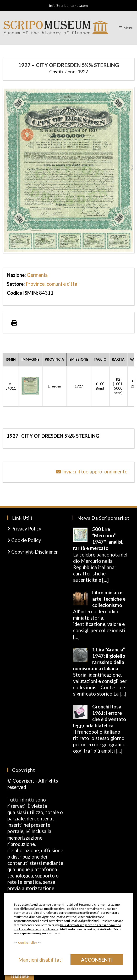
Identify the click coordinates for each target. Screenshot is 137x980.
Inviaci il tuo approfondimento (92, 472)
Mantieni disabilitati (40, 960)
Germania (37, 275)
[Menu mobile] (126, 28)
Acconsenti (97, 960)
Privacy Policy (24, 529)
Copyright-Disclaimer (33, 552)
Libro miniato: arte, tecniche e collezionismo (109, 599)
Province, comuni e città (51, 284)
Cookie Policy (24, 540)
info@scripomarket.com (68, 5)
